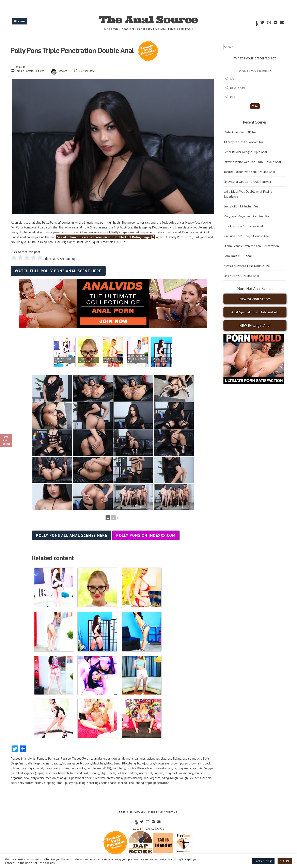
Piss (232, 97)
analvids (20, 67)
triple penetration (157, 783)
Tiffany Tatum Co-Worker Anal (244, 142)
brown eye (162, 763)
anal (121, 758)
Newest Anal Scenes (255, 299)
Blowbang (129, 763)
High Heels (108, 773)
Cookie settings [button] (263, 861)
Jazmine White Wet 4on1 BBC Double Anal (252, 162)
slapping (50, 783)
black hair (99, 763)
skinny (39, 783)
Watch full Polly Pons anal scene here (58, 271)
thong (140, 783)
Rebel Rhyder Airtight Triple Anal (245, 152)
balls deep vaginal (38, 763)
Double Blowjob (138, 768)
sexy (14, 783)
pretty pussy (115, 778)
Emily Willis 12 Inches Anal (241, 206)
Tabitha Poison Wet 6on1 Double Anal (249, 172)
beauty (56, 763)
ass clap (161, 758)
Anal (233, 79)
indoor (133, 773)
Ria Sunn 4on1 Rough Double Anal (247, 236)
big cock (86, 763)
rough (174, 778)
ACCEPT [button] (285, 861)
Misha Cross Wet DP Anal (240, 132)
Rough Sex (186, 778)
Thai (131, 783)
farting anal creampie (188, 768)
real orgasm (152, 778)
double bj (119, 768)
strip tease (109, 783)
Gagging (209, 768)
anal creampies (136, 758)
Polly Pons (49, 222)
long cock (171, 773)
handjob (64, 773)
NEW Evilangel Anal (255, 325)
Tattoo (122, 783)
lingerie (158, 773)
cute (82, 768)
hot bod (122, 773)
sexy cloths (26, 783)
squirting (80, 783)
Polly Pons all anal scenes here (72, 535)
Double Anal (238, 88)
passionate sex (81, 778)
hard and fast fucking (85, 773)
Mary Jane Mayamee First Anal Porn (247, 216)
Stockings (93, 783)
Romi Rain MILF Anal (238, 256)
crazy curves (61, 768)
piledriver (99, 778)
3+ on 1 (88, 758)
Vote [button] (255, 106)
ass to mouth (192, 758)
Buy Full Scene (7, 440)
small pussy (65, 783)
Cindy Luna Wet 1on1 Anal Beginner (247, 182)
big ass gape (71, 763)
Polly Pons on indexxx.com (146, 535)
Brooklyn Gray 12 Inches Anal (243, 226)
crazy (48, 768)
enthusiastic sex (161, 768)
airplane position (105, 758)
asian (151, 758)
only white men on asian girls (50, 778)
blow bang (113, 763)
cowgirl (38, 768)
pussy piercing (134, 778)
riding (165, 778)
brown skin (196, 763)
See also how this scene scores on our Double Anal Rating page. (106, 237)
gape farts (18, 773)
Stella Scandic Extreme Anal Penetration (251, 246)
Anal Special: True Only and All (255, 312)
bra (152, 763)
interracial (145, 773)
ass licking (175, 758)
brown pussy (179, 763)
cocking (27, 768)
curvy (74, 768)
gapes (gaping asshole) (42, 773)
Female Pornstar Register (30, 71)
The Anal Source (148, 20)
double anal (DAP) (99, 768)
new (26, 778)
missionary (186, 773)
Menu (20, 21)
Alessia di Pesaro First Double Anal (247, 266)
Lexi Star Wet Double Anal (241, 276)
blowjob (143, 763)
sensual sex (203, 778)
